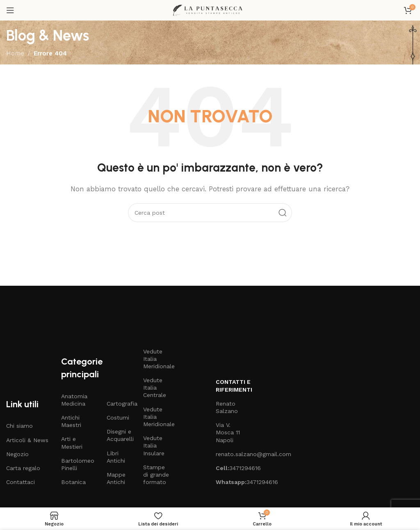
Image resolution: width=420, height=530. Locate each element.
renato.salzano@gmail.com (230, 454)
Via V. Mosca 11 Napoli (228, 432)
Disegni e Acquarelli (120, 435)
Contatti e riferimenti (230, 385)
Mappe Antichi (116, 478)
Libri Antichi (116, 457)
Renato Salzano (227, 407)
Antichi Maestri (71, 421)
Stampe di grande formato (156, 475)
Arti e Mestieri (72, 443)
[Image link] (77, 317)
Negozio (17, 454)
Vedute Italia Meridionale (157, 359)
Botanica (73, 482)
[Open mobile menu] (10, 10)
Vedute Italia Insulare (154, 445)
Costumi (118, 418)
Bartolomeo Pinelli (78, 464)
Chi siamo (19, 426)
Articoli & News (27, 440)
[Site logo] (210, 10)
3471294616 (230, 468)
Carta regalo (23, 468)
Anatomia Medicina (74, 400)
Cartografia (121, 404)
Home (15, 53)
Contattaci (21, 482)
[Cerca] (210, 213)
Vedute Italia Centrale (155, 388)
